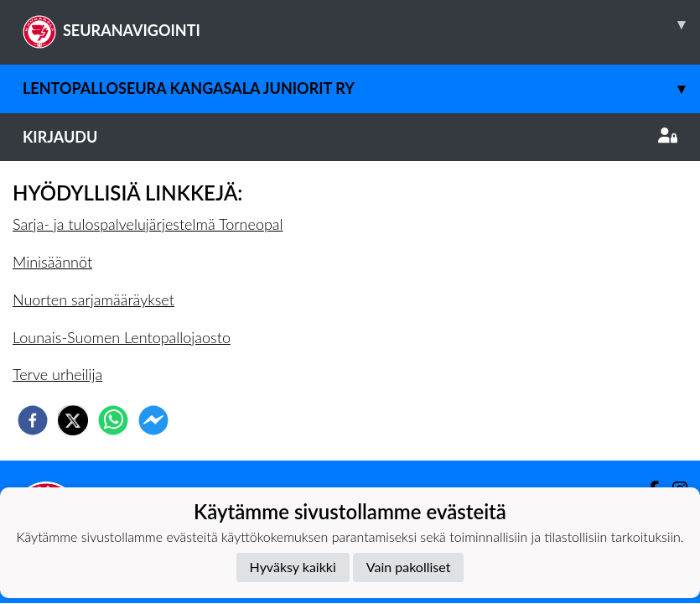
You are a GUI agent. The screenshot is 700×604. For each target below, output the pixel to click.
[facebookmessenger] (153, 420)
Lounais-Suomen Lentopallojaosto (122, 337)
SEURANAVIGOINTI (361, 24)
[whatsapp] (113, 420)
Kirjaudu (350, 137)
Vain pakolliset (409, 567)
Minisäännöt (52, 262)
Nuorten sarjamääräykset (93, 299)
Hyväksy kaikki (293, 567)
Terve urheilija (57, 374)
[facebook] (33, 420)
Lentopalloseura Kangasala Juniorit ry (361, 89)
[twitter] (73, 420)
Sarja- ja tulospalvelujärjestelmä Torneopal (148, 224)
